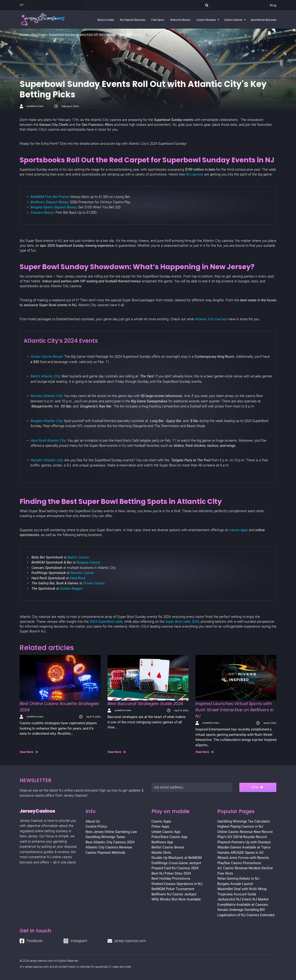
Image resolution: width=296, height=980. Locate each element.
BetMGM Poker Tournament (173, 889)
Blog (273, 5)
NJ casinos (195, 174)
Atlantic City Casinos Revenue (109, 847)
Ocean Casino (94, 583)
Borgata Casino (88, 562)
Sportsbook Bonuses (264, 20)
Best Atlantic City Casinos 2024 (110, 842)
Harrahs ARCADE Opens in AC (241, 853)
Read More (29, 752)
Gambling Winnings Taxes (105, 837)
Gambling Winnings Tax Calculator (244, 821)
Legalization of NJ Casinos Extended (246, 915)
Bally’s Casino (78, 557)
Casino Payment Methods (105, 853)
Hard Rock (78, 578)
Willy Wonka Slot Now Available (176, 899)
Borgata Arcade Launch (235, 884)
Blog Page (39, 35)
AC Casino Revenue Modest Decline (245, 868)
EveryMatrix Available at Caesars (243, 905)
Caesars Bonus (42, 213)
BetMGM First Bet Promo (50, 197)
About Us (93, 821)
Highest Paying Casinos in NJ (240, 826)
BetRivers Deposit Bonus (49, 202)
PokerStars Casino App (169, 837)
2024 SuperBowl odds (106, 622)
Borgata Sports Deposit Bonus (53, 207)
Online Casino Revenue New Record (245, 832)
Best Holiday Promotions (171, 878)
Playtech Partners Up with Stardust (244, 842)
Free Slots (225, 873)
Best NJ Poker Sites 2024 (171, 873)
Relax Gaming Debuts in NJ (238, 878)
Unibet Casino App (166, 832)
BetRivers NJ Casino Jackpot (174, 894)
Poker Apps (160, 826)
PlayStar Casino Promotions (239, 863)
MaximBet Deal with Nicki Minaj (242, 889)
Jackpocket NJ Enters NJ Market (243, 899)
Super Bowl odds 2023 (182, 622)
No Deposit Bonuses (133, 20)
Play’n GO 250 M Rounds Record (242, 837)
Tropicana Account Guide (237, 894)
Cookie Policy (96, 826)
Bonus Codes (106, 20)
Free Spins (158, 20)
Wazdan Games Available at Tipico (244, 847)
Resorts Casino (82, 573)
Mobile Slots (161, 853)
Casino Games (233, 20)
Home (24, 35)
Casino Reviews (206, 20)
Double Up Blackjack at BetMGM (177, 858)
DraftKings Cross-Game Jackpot (176, 863)
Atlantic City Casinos (211, 319)
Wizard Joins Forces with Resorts (243, 858)
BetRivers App (162, 842)
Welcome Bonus (180, 20)
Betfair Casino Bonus (168, 847)
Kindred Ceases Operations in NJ (177, 884)
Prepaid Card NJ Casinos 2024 (175, 868)
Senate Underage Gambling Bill (241, 910)
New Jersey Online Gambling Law (111, 832)
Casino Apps (161, 821)
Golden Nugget (71, 589)
